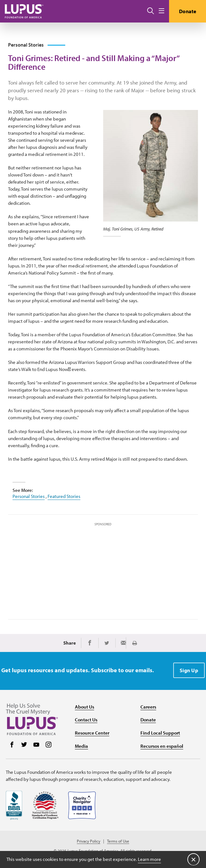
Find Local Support (160, 733)
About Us (85, 707)
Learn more (149, 859)
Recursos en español (162, 746)
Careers (148, 707)
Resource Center (92, 733)
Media (81, 746)
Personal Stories (29, 496)
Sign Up (189, 670)
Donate (188, 11)
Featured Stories (64, 496)
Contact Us (86, 720)
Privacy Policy (89, 841)
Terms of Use (118, 841)
